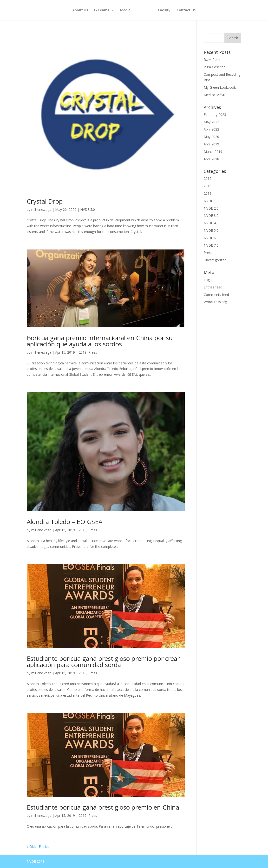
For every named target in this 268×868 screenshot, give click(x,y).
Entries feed (213, 287)
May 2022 (211, 122)
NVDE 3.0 (211, 215)
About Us (80, 10)
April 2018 (211, 159)
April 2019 (211, 144)
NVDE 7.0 (211, 245)
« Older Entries (38, 846)
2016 (208, 186)
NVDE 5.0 (88, 209)
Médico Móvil (214, 95)
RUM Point (212, 59)
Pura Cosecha (215, 67)
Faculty (164, 10)
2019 (83, 352)
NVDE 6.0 (211, 238)
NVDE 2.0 (211, 208)
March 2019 (213, 152)
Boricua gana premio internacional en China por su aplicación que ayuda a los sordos (100, 341)
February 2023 (215, 115)
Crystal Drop (45, 201)
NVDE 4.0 (211, 223)
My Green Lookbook (220, 87)
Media (125, 10)
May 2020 (211, 137)
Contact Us (186, 10)
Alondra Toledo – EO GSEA (65, 522)
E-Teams (102, 10)
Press (93, 352)
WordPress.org (215, 302)
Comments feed (216, 295)
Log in (209, 280)
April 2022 (211, 129)
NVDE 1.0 (211, 201)
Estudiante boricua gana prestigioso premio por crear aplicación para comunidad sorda (103, 662)
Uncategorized (215, 260)
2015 (208, 178)
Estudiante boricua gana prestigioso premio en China (103, 807)
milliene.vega (41, 209)
